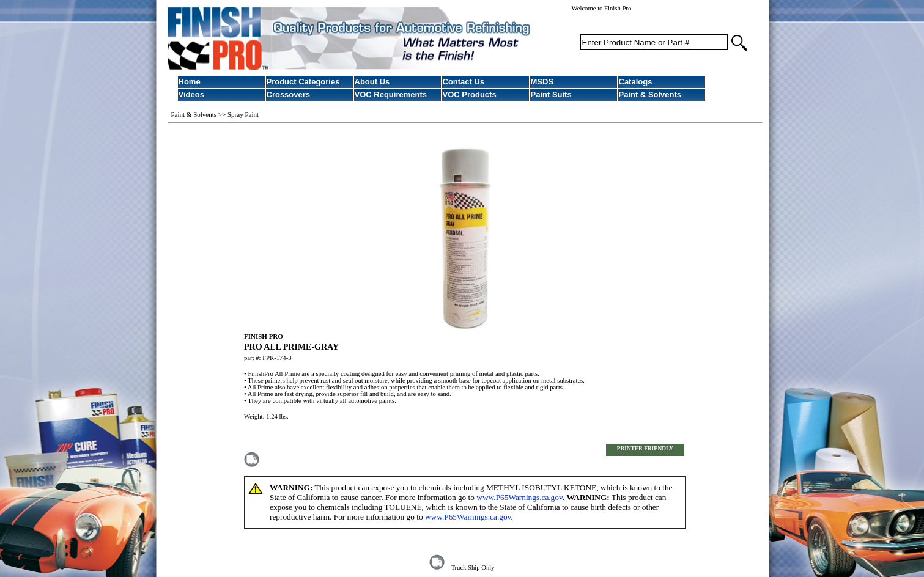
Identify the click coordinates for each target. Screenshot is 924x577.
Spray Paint (243, 114)
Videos (191, 94)
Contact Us (464, 82)
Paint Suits (551, 94)
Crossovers (289, 94)
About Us (372, 82)
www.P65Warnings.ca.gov (519, 497)
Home (190, 82)
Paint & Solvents (650, 94)
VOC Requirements (391, 94)
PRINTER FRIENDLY (645, 449)
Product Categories (303, 82)
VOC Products (470, 94)
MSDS (542, 82)
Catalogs (636, 82)
